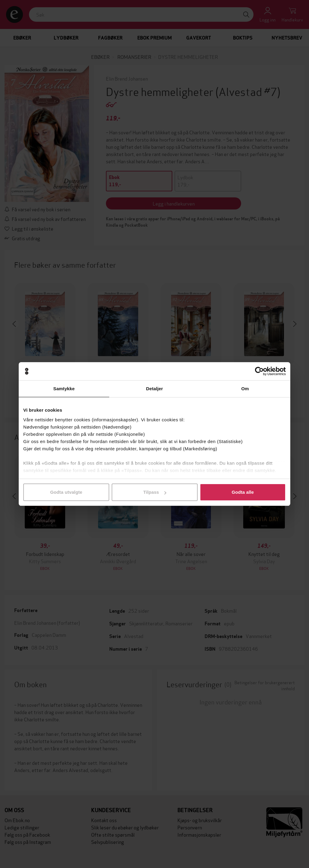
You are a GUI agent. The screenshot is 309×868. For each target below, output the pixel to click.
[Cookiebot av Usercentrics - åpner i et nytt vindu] (259, 371)
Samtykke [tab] (64, 389)
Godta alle (243, 492)
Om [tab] (245, 389)
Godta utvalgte (66, 492)
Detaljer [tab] (154, 389)
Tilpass (155, 492)
